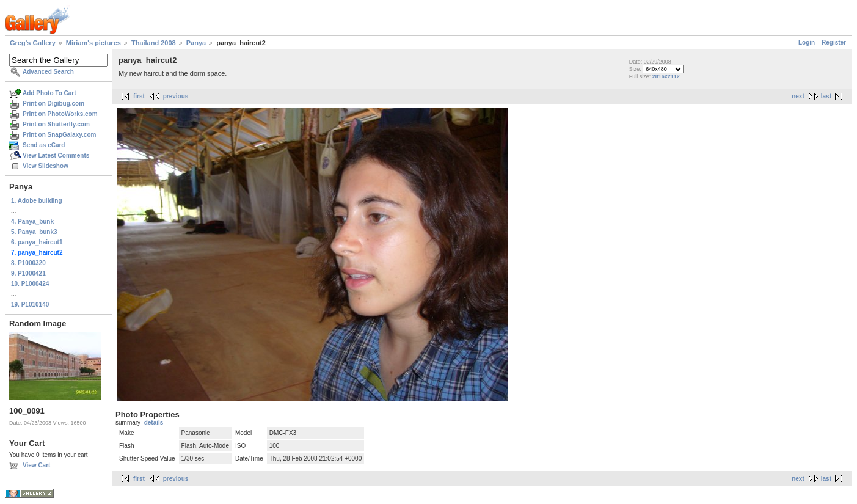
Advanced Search (48, 72)
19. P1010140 (30, 305)
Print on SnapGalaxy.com (59, 135)
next (798, 96)
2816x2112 (666, 76)
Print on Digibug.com (53, 104)
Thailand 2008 (154, 43)
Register (834, 42)
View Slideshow (46, 166)
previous (176, 96)
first (139, 96)
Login (807, 42)
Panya (196, 43)
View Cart (36, 465)
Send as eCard (44, 145)
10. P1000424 (30, 284)
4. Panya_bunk (32, 221)
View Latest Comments (56, 155)
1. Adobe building (37, 201)
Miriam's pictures (93, 43)
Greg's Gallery (33, 43)
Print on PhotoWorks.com (60, 114)
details (154, 422)
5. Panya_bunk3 (34, 232)
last (826, 96)
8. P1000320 (28, 263)
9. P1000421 (28, 273)
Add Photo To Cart (49, 93)
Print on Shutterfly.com (56, 124)
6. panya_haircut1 (37, 242)
